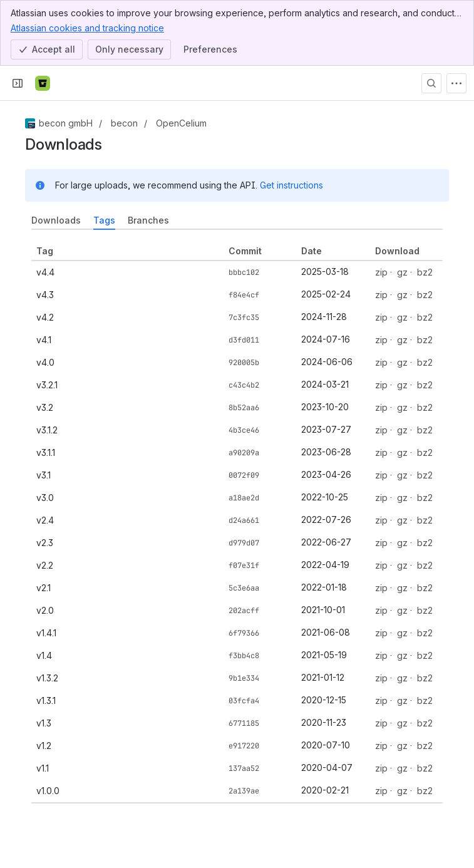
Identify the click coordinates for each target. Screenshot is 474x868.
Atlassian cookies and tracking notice (87, 28)
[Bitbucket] (43, 83)
